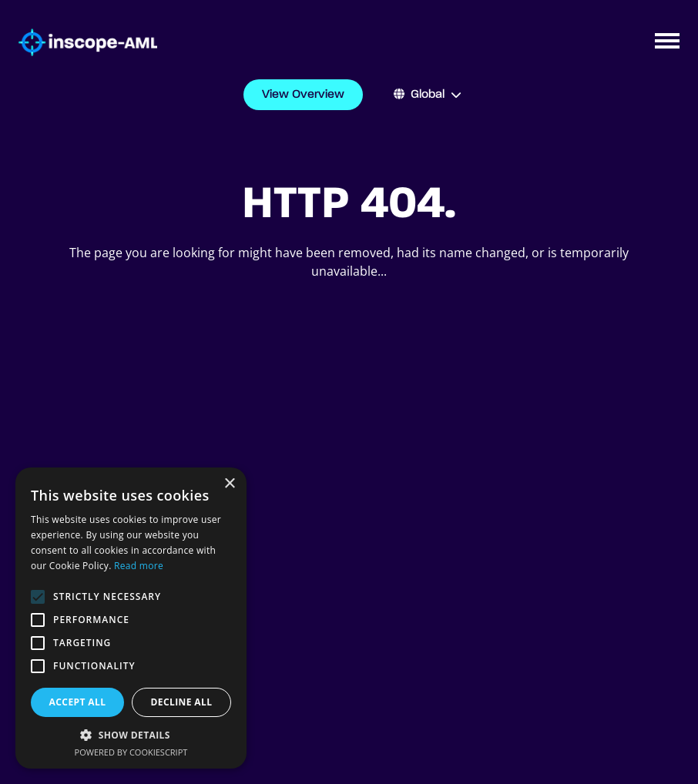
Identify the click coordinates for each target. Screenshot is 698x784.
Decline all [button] (182, 702)
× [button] (229, 484)
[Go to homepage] (79, 43)
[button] (131, 735)
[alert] (131, 618)
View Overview (303, 95)
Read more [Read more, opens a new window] (139, 566)
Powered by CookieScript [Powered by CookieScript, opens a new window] (131, 752)
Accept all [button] (78, 702)
